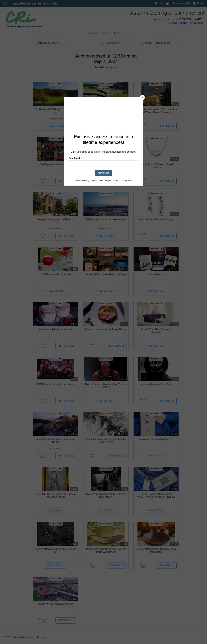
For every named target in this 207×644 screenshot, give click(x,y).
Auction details (197, 23)
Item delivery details (106, 67)
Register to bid (182, 3)
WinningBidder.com (24, 637)
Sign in (199, 3)
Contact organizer (178, 23)
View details (55, 126)
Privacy (41, 637)
